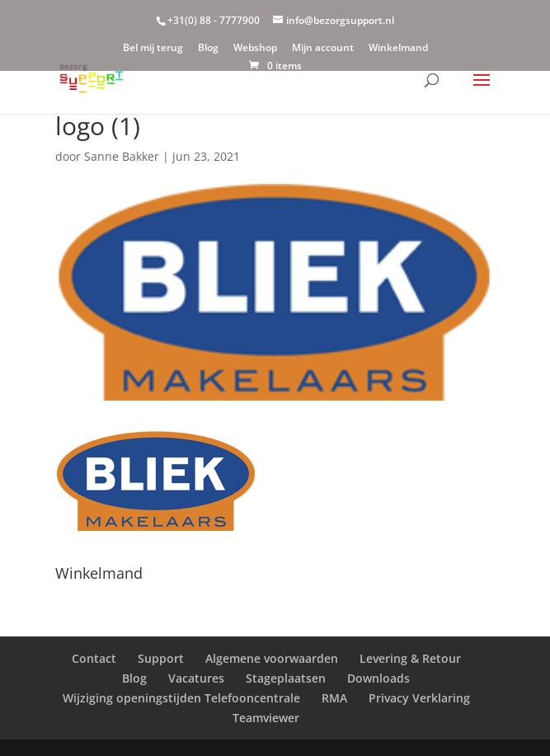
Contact (94, 658)
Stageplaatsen (286, 678)
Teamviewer (266, 718)
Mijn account (323, 49)
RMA (334, 698)
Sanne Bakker (122, 156)
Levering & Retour (410, 658)
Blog (208, 49)
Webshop (255, 49)
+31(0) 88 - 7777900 (214, 20)
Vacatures (196, 678)
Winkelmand (398, 49)
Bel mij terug (153, 49)
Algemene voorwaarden (272, 658)
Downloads (378, 678)
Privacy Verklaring (419, 698)
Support (161, 658)
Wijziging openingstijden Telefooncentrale (181, 698)
